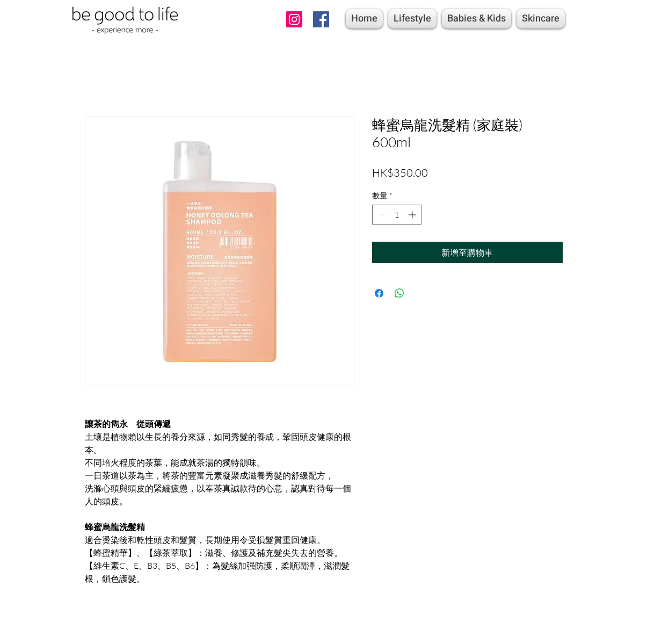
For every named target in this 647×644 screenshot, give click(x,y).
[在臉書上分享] (379, 293)
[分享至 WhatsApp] (399, 293)
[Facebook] (321, 19)
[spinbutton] (397, 215)
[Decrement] (380, 215)
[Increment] (413, 215)
